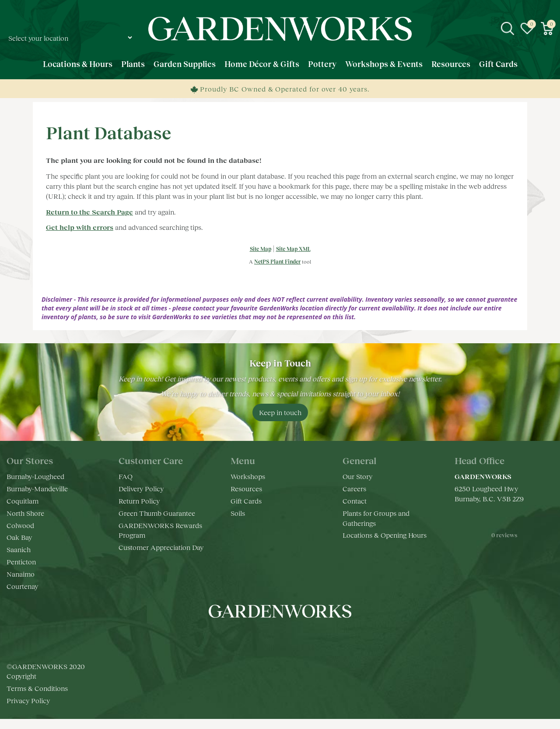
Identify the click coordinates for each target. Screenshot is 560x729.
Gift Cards (246, 501)
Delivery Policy (141, 488)
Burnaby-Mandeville (37, 488)
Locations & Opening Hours (385, 535)
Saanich (19, 549)
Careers (354, 488)
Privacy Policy (28, 700)
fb (254, 637)
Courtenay (22, 586)
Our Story (357, 476)
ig (271, 637)
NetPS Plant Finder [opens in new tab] (277, 262)
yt (289, 637)
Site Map (261, 249)
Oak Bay (19, 537)
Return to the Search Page (89, 212)
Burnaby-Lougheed (35, 476)
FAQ (126, 476)
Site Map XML (293, 249)
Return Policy (139, 501)
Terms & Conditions (37, 688)
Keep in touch (280, 412)
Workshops (248, 476)
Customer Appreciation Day (161, 547)
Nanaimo (21, 574)
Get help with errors (80, 227)
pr (306, 637)
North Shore (25, 513)
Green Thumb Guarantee (157, 513)
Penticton (21, 562)
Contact (355, 501)
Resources (246, 488)
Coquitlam (23, 501)
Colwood (20, 525)
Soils (238, 513)
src (507, 28)
